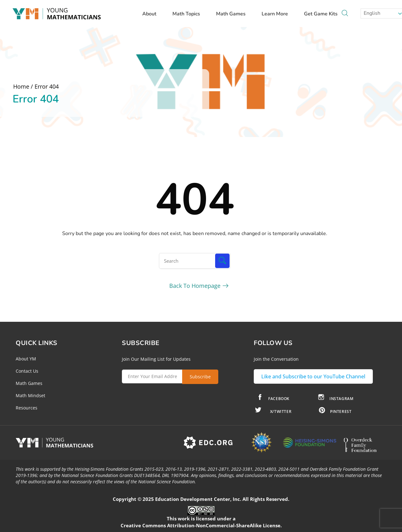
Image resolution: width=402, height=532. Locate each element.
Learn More (278, 14)
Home (21, 86)
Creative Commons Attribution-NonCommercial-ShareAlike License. (201, 525)
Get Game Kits (321, 14)
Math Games (234, 14)
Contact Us (27, 371)
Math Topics (189, 14)
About (152, 14)
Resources (27, 408)
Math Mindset (30, 395)
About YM (26, 359)
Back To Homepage (195, 286)
